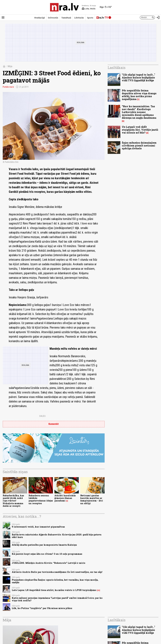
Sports (90, 18)
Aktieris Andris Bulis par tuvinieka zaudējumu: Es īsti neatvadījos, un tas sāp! (57, 572)
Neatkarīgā (40, 18)
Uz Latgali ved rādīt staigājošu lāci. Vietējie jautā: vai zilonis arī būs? (140, 130)
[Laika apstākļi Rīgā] (106, 7)
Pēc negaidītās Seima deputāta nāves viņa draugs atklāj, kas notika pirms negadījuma (139, 95)
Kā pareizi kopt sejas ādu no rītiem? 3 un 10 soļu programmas (47, 554)
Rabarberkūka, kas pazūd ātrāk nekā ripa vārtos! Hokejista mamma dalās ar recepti (13, 501)
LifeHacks (79, 18)
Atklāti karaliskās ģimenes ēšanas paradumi (65, 498)
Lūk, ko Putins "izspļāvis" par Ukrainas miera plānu (42, 608)
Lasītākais (117, 68)
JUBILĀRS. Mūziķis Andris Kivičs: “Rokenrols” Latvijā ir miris (49, 563)
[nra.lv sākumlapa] (64, 7)
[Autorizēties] (158, 17)
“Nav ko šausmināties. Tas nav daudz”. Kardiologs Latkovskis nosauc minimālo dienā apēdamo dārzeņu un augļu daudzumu (139, 112)
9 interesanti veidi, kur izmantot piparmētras (38, 527)
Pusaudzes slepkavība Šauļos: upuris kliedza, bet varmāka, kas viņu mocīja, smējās (55, 581)
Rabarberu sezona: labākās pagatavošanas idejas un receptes (41, 499)
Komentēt (54, 424)
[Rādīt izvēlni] (3, 17)
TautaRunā (66, 18)
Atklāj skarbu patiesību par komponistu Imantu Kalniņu (44, 545)
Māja (10, 66)
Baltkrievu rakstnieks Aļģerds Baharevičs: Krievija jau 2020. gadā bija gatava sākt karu (57, 536)
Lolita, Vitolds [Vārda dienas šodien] (89, 9)
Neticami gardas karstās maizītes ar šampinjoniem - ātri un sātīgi (92, 499)
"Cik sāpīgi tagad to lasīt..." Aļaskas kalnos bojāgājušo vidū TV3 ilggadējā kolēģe (138, 77)
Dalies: (43, 416)
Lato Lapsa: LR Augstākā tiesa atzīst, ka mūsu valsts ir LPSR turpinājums (54, 590)
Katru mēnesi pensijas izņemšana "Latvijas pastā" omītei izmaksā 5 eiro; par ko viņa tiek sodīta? (57, 599)
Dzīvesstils (53, 18)
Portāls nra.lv (8, 87)
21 (98, 590)
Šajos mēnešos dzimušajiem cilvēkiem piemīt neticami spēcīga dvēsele (139, 145)
